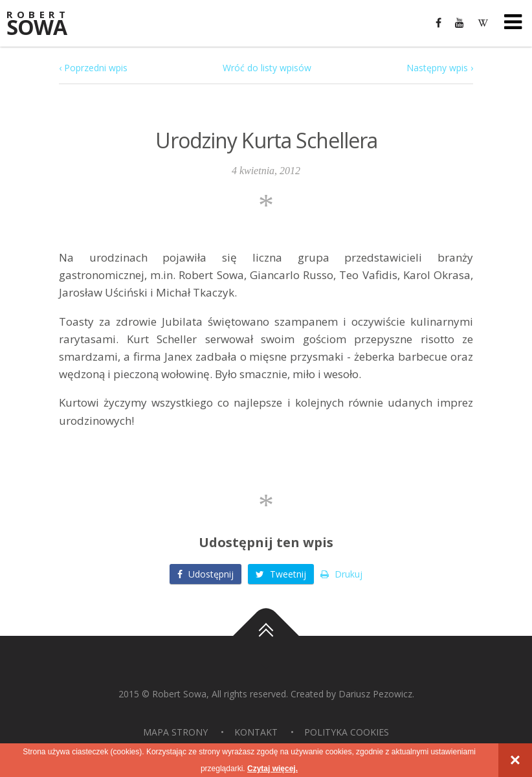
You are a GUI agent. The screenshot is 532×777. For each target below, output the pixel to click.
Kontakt (256, 732)
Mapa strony (175, 732)
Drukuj (341, 574)
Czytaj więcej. (272, 769)
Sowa (45, 24)
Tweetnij (281, 574)
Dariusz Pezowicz (375, 694)
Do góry (266, 636)
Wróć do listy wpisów (267, 68)
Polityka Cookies (347, 732)
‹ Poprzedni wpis (93, 68)
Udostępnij (205, 574)
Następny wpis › (440, 68)
